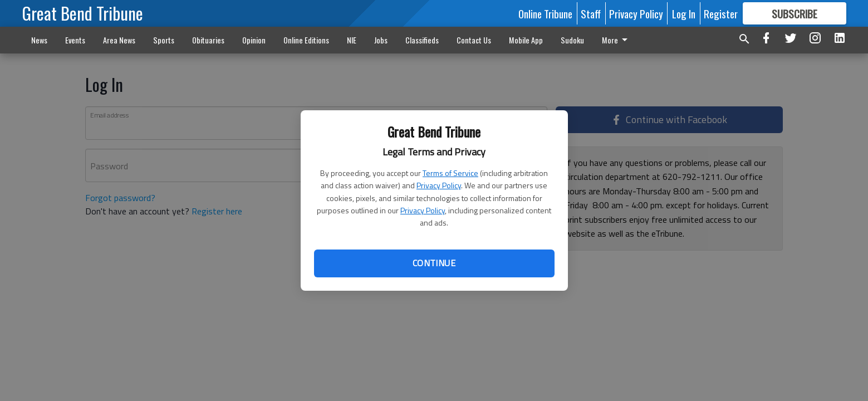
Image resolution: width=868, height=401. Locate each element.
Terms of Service (450, 173)
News (39, 40)
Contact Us (474, 40)
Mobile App (526, 40)
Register (721, 13)
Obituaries (208, 40)
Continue (434, 263)
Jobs (381, 40)
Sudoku (572, 40)
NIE (352, 40)
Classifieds (422, 40)
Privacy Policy (439, 185)
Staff (591, 13)
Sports (164, 40)
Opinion (254, 40)
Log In (684, 13)
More (617, 40)
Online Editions (306, 40)
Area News (119, 40)
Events (75, 40)
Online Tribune (545, 13)
